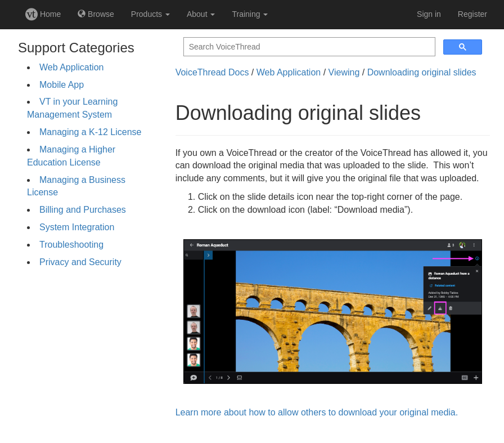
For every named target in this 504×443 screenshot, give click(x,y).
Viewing (344, 72)
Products (150, 14)
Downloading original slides (422, 72)
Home (43, 14)
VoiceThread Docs (212, 72)
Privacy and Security (80, 262)
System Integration (77, 227)
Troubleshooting (71, 245)
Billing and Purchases (83, 210)
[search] (308, 47)
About (201, 14)
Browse (96, 14)
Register (472, 14)
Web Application (71, 67)
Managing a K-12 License (90, 132)
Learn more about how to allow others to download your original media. (317, 412)
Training (250, 14)
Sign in (429, 14)
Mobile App (62, 85)
